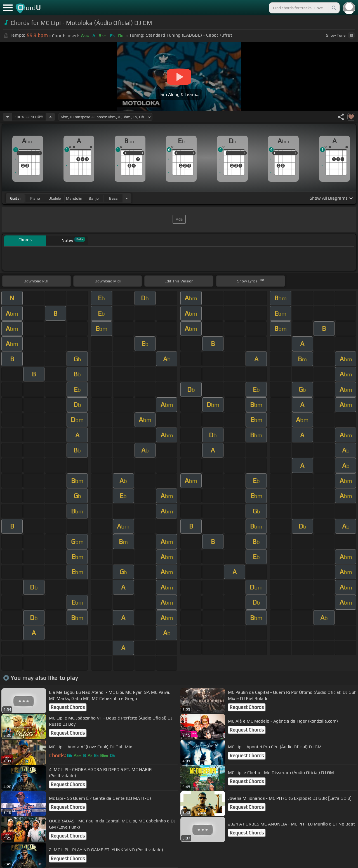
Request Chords (68, 707)
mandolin (74, 198)
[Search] (334, 8)
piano (35, 198)
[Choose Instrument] (127, 198)
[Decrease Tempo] (8, 117)
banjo (94, 198)
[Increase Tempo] (50, 117)
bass (113, 198)
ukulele (55, 198)
